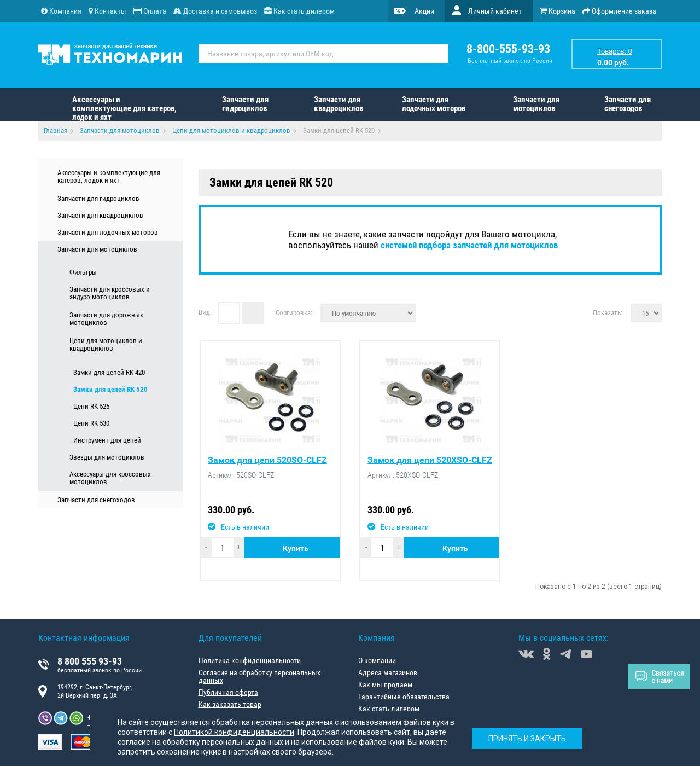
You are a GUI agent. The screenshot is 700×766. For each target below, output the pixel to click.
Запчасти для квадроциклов (339, 104)
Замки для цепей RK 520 (110, 389)
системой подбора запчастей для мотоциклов (469, 245)
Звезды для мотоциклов (107, 457)
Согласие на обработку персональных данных (259, 676)
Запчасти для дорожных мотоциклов (106, 319)
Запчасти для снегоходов (628, 104)
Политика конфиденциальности (250, 660)
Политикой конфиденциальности (234, 732)
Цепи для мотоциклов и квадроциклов (106, 345)
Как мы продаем (385, 684)
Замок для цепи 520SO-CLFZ (267, 460)
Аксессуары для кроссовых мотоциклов (110, 478)
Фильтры (83, 272)
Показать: (608, 312)
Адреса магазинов (388, 672)
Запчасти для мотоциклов (536, 104)
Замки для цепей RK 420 (109, 372)
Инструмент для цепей (107, 440)
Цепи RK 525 (91, 406)
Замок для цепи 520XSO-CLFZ (430, 460)
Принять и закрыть (527, 739)
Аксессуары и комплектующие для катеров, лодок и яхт (124, 108)
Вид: (205, 312)
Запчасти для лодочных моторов (434, 104)
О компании (377, 660)
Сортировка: (294, 312)
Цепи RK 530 (91, 423)
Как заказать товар (230, 704)
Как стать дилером (389, 709)
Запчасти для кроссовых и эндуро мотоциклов (110, 293)
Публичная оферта (228, 692)
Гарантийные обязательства (404, 697)
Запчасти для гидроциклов (245, 104)
